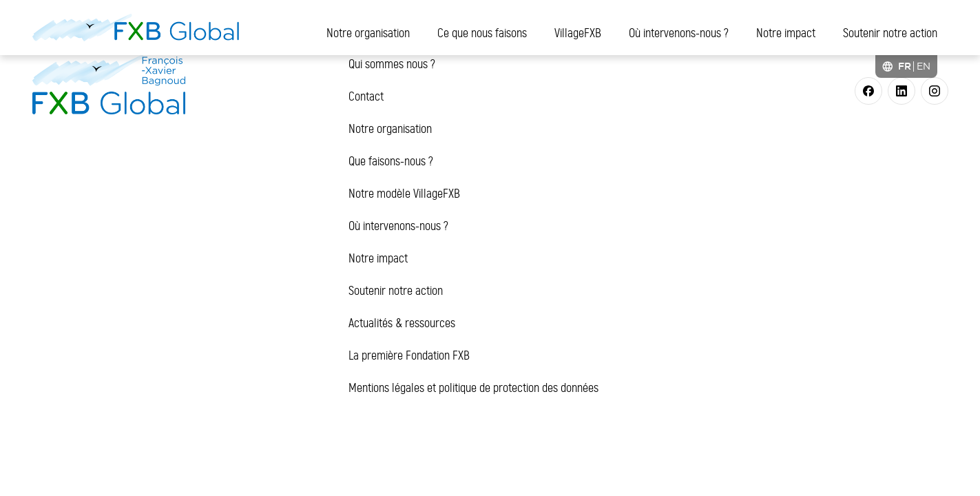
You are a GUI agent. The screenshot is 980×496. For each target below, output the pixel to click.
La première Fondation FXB (409, 355)
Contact (366, 96)
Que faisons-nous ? (391, 161)
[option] (924, 66)
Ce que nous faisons (482, 33)
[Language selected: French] (906, 66)
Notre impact (786, 33)
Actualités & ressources (402, 323)
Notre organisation (368, 33)
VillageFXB (578, 33)
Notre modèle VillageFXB (404, 194)
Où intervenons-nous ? (679, 33)
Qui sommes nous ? (392, 64)
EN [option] (924, 66)
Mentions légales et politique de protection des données (473, 388)
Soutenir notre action (890, 33)
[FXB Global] (136, 28)
